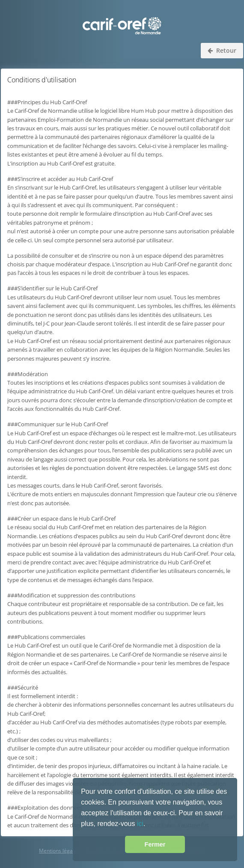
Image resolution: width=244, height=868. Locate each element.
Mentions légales (59, 851)
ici (140, 824)
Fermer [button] (155, 844)
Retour (222, 50)
